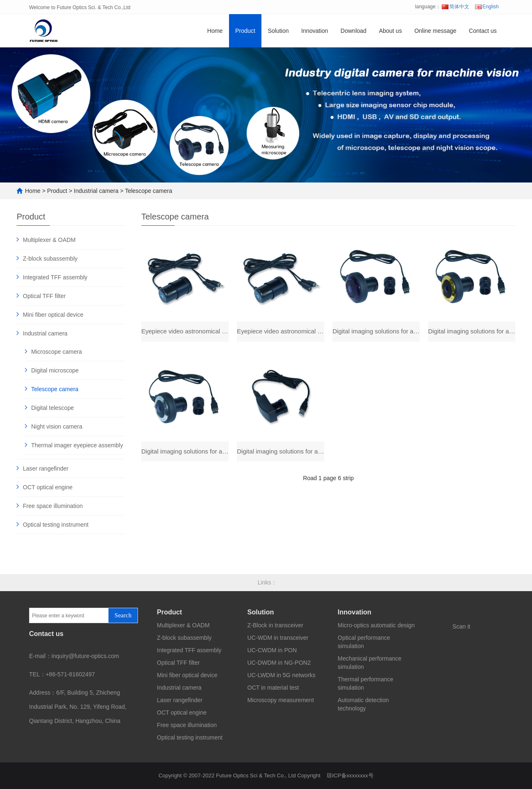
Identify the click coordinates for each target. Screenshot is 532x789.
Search (123, 615)
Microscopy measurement (281, 700)
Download (353, 31)
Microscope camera (57, 352)
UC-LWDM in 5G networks (281, 675)
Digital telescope (53, 408)
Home (215, 31)
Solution (278, 31)
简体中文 (456, 7)
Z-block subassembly (50, 259)
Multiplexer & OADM (49, 240)
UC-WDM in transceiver (278, 638)
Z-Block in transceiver (275, 625)
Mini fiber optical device (53, 315)
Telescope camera (149, 191)
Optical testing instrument (56, 525)
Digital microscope (55, 370)
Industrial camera (96, 191)
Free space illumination (53, 506)
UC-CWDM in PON (272, 650)
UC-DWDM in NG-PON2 (279, 663)
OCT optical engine (48, 487)
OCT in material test (273, 688)
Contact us (483, 31)
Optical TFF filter (44, 296)
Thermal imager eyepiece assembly (77, 445)
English (487, 7)
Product (245, 31)
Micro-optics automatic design (376, 625)
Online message (435, 31)
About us (390, 31)
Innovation (315, 31)
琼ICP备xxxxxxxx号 (350, 775)
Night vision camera (57, 427)
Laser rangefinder (46, 468)
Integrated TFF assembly (55, 277)
